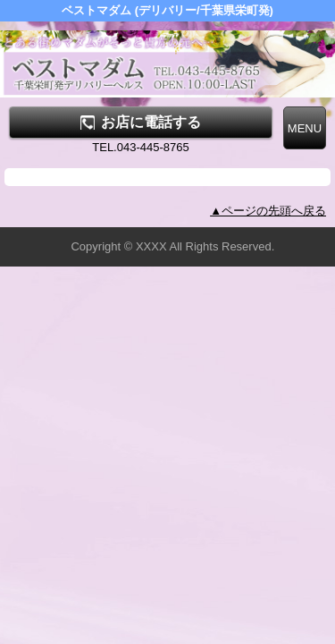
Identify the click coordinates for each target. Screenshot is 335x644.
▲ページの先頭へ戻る (268, 211)
